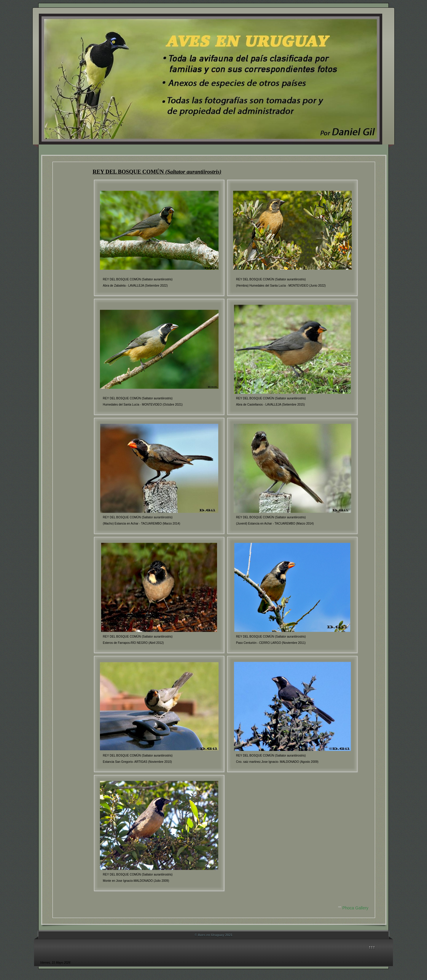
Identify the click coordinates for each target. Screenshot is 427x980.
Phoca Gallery (355, 908)
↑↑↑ (372, 947)
